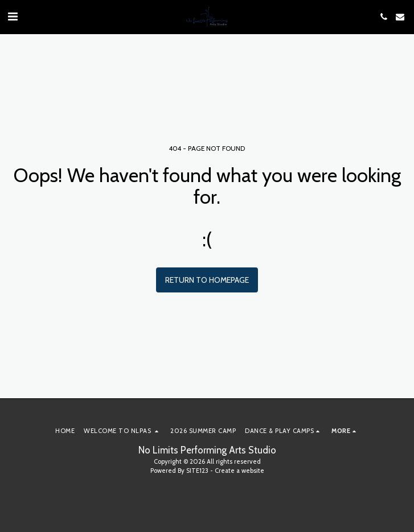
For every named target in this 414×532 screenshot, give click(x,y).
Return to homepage (207, 280)
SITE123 (197, 471)
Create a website (239, 471)
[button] (13, 17)
